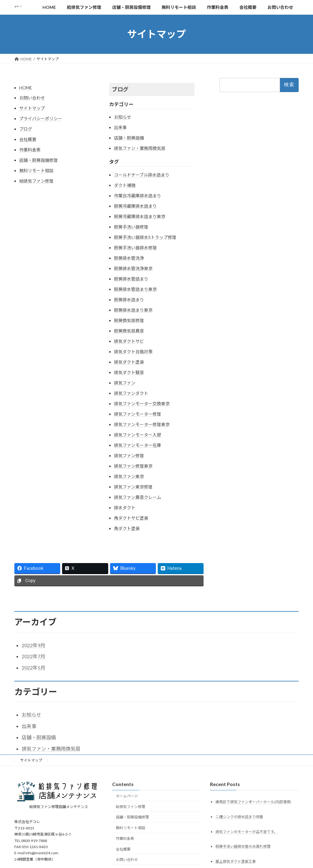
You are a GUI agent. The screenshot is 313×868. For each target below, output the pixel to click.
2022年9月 (33, 645)
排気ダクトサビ (129, 341)
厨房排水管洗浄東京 (133, 268)
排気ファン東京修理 (133, 487)
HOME (26, 88)
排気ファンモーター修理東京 (142, 424)
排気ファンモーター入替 (138, 435)
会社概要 (28, 139)
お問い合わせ (32, 98)
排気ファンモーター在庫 (138, 445)
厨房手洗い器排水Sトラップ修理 (145, 237)
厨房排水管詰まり (131, 279)
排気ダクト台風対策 (133, 352)
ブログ (26, 129)
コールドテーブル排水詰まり (142, 175)
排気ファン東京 (129, 476)
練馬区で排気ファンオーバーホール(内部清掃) (253, 801)
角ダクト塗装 (127, 528)
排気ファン (125, 383)
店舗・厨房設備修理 (39, 160)
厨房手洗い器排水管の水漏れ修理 (243, 846)
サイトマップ (32, 108)
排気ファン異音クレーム (138, 497)
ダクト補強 (125, 185)
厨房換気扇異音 (129, 331)
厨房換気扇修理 (129, 320)
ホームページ (127, 796)
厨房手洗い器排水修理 (135, 248)
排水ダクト (125, 508)
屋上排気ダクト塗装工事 (236, 861)
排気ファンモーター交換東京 (142, 404)
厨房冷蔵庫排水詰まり (135, 206)
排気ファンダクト (131, 393)
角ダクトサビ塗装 (131, 518)
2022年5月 (33, 668)
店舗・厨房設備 (129, 138)
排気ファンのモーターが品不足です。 (247, 831)
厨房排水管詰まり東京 (135, 289)
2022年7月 (33, 656)
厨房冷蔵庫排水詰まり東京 (140, 216)
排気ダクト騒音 (129, 372)
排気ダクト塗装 (129, 362)
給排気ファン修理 (36, 181)
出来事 (120, 127)
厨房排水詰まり (129, 300)
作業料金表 (30, 150)
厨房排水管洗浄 (129, 258)
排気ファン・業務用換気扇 (140, 148)
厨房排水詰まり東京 (133, 310)
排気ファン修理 (129, 456)
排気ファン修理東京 (133, 466)
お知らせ (123, 117)
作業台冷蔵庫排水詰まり (138, 196)
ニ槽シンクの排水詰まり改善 (239, 816)
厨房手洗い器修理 (131, 227)
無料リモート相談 (36, 171)
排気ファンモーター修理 (138, 414)
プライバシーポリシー (41, 119)
